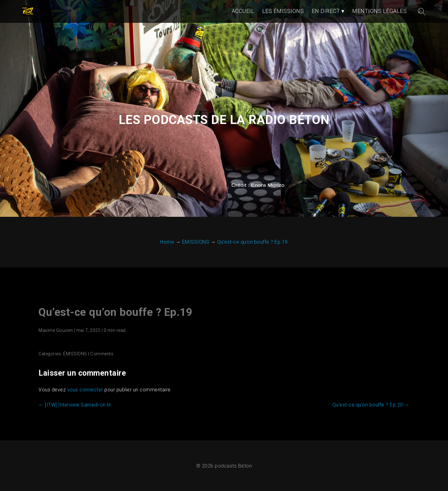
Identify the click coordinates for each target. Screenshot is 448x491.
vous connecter (85, 390)
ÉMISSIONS (75, 354)
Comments (102, 354)
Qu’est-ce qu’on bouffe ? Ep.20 (371, 405)
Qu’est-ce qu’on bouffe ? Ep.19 (115, 312)
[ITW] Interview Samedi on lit (75, 405)
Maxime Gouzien (56, 330)
